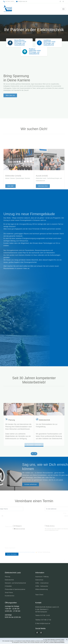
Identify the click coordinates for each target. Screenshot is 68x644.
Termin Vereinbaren (12, 554)
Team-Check (39, 595)
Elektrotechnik (44, 455)
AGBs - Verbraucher (42, 586)
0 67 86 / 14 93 (9, 1)
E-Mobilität (8, 586)
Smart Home (9, 593)
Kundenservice (10, 596)
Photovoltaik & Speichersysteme (15, 589)
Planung (12, 455)
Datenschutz (39, 580)
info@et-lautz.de (22, 1)
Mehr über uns (10, 113)
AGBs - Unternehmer (42, 583)
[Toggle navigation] (63, 9)
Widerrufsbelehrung (42, 589)
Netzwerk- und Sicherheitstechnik (15, 583)
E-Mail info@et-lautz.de (43, 623)
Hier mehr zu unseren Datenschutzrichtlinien (54, 642)
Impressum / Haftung (42, 577)
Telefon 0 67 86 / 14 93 (43, 615)
